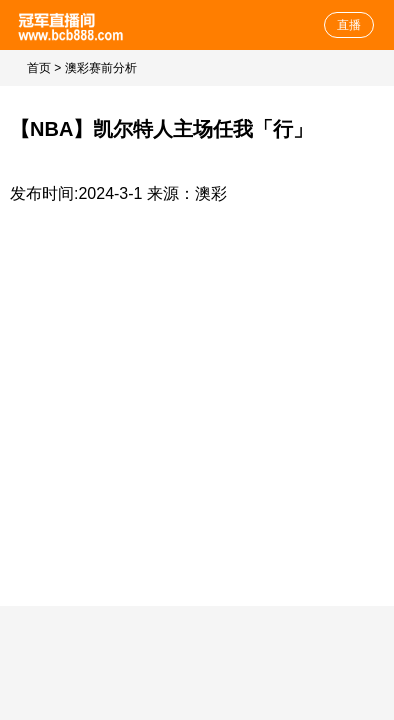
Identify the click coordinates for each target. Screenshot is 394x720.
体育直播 (72, 25)
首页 (39, 68)
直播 (349, 25)
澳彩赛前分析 (101, 68)
